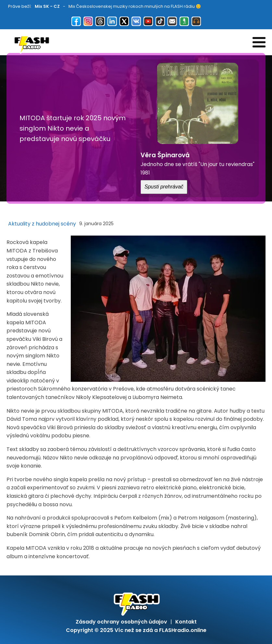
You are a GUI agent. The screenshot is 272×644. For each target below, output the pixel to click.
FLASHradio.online (183, 630)
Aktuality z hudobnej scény (42, 224)
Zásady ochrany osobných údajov (121, 622)
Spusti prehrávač (164, 187)
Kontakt (186, 622)
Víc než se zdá (134, 630)
